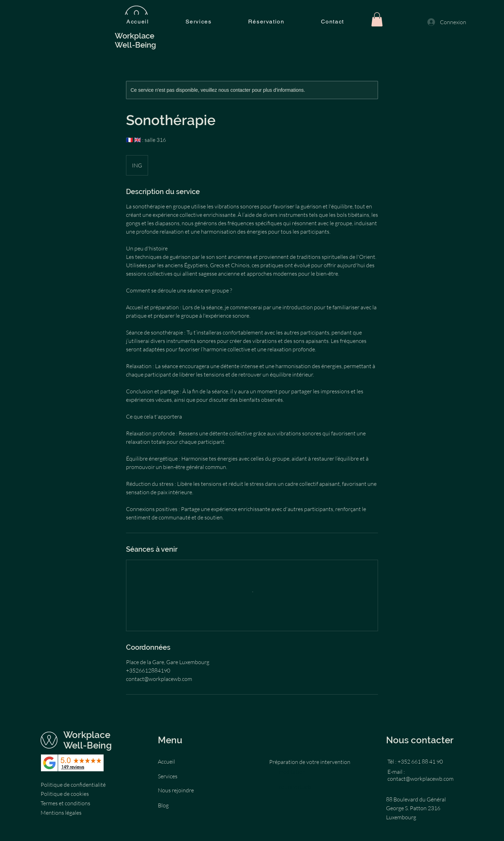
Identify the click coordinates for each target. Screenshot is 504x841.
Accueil (166, 761)
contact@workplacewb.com (421, 779)
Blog (163, 805)
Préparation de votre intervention (310, 762)
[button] (377, 19)
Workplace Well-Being (89, 740)
